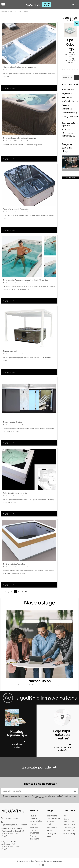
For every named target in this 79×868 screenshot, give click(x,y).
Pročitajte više (9, 88)
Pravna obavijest (34, 826)
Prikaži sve (70, 178)
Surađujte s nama (51, 835)
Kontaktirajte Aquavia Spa (69, 829)
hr (75, 5)
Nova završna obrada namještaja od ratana (20, 138)
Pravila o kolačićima (34, 837)
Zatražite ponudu (47, 5)
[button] (63, 70)
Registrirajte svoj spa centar (53, 817)
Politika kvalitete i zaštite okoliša (36, 818)
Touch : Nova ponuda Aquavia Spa (16, 209)
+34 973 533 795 (11, 818)
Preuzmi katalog (50, 823)
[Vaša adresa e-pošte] (37, 791)
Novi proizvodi (24, 70)
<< (2, 591)
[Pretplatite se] (75, 791)
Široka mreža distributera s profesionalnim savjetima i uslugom (40, 685)
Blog (65, 816)
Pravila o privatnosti (34, 832)
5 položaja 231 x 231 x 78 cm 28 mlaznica (70, 61)
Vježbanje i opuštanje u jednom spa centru (20, 67)
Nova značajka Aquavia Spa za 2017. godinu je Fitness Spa (26, 280)
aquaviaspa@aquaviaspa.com (14, 825)
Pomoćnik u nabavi (52, 829)
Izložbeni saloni (39, 681)
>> (26, 591)
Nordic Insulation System (13, 422)
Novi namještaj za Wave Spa (14, 564)
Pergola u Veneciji (10, 351)
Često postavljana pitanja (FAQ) (69, 822)
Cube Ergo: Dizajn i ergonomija (15, 493)
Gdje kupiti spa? (70, 834)
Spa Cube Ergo (70, 44)
